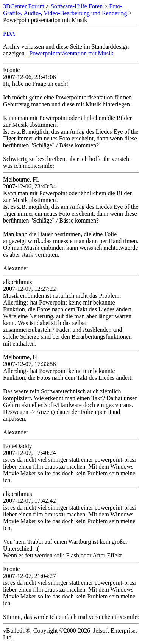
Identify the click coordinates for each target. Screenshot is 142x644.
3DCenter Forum (24, 6)
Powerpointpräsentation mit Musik (71, 53)
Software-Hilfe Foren (77, 6)
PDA (9, 34)
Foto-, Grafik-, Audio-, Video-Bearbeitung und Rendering (65, 10)
